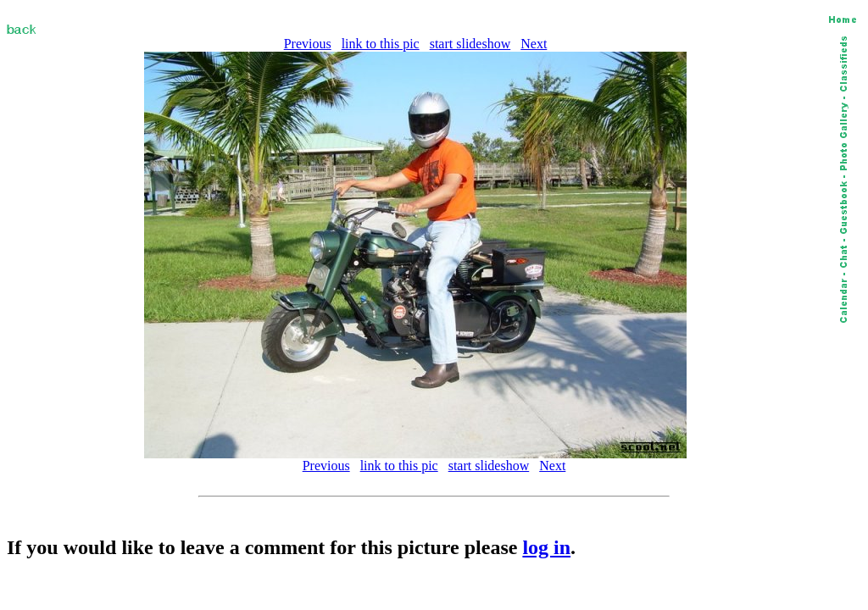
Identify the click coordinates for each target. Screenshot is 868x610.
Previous (308, 44)
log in (546, 547)
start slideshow (470, 44)
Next (534, 44)
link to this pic (381, 44)
